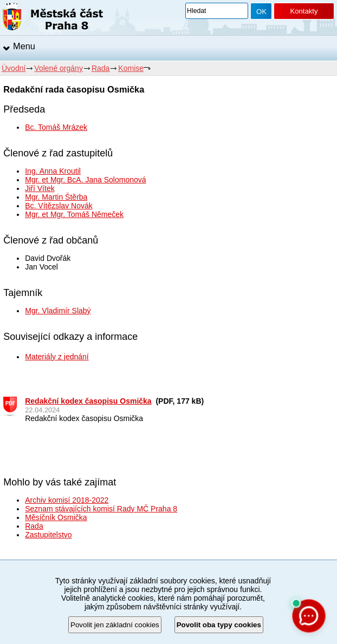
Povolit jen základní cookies (115, 625)
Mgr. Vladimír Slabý (58, 311)
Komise (131, 68)
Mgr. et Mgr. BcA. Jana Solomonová (85, 180)
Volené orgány (59, 68)
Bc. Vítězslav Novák (59, 206)
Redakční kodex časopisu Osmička (88, 401)
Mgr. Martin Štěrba (56, 197)
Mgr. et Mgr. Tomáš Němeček (74, 214)
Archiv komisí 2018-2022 (67, 500)
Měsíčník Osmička (56, 517)
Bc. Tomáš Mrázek (56, 127)
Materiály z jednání (57, 357)
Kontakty (304, 11)
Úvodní (14, 68)
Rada (101, 68)
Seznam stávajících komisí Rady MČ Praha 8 (101, 509)
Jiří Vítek (40, 188)
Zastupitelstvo (48, 535)
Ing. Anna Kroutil (53, 171)
